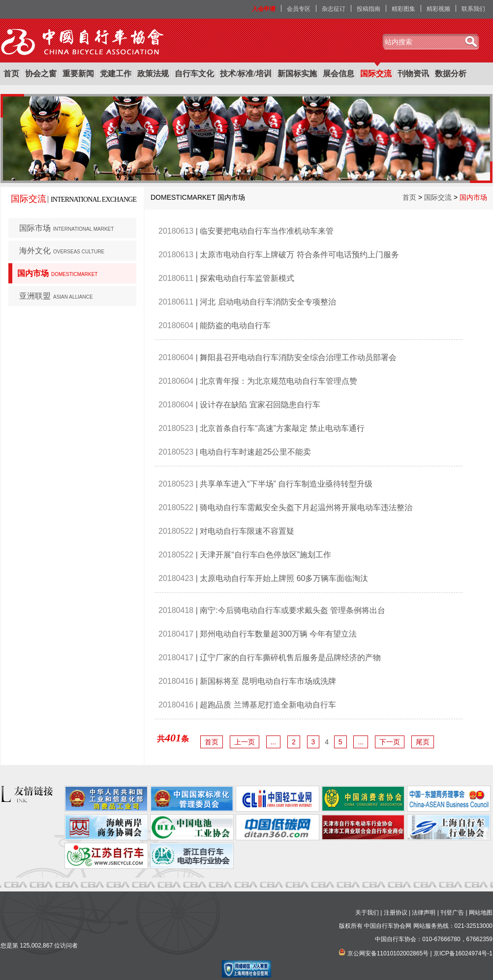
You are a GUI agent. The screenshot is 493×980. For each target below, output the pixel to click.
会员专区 (299, 9)
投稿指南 (369, 9)
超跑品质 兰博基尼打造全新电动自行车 (268, 705)
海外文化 (62, 251)
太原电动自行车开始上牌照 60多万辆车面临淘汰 (284, 578)
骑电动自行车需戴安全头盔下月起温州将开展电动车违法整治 (306, 507)
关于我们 (367, 913)
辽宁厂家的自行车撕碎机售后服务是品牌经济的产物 (290, 658)
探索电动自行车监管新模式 (247, 278)
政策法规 (153, 74)
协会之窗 (41, 74)
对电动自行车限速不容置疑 (247, 531)
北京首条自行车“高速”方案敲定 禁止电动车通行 (282, 428)
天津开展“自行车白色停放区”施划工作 (265, 555)
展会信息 (339, 74)
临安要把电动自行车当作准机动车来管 (267, 231)
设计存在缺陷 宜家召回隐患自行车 (260, 405)
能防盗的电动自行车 (235, 325)
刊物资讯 (413, 74)
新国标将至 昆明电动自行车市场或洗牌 (268, 681)
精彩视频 (438, 9)
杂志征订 (334, 9)
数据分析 (451, 74)
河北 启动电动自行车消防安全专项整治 (268, 302)
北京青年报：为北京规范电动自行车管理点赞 (278, 381)
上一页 (245, 742)
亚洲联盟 (56, 296)
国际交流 (376, 74)
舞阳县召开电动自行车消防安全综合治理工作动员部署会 (298, 357)
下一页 (390, 742)
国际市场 (66, 228)
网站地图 (481, 913)
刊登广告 (452, 913)
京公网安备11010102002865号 (388, 953)
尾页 (423, 742)
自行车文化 (194, 74)
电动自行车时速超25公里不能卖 (255, 452)
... (274, 742)
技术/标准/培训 (246, 74)
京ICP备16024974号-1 (463, 953)
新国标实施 (297, 74)
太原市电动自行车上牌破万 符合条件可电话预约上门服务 (299, 255)
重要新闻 (78, 74)
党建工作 (116, 74)
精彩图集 (403, 9)
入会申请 (264, 9)
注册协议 (396, 913)
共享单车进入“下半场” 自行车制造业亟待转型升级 (286, 484)
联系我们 (473, 9)
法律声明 (424, 913)
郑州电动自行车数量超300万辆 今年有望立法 (278, 634)
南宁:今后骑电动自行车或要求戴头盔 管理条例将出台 (293, 610)
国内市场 (57, 273)
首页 (11, 74)
